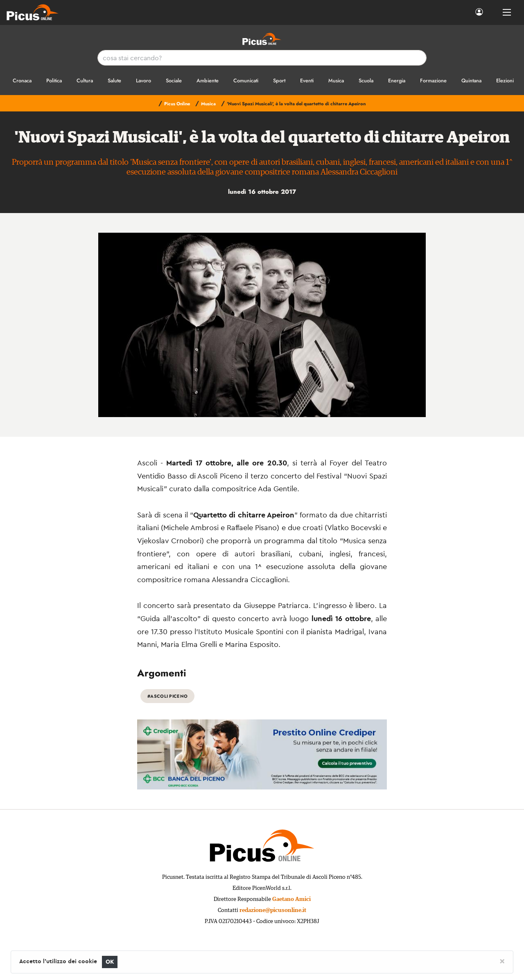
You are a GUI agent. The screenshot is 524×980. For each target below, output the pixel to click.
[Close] (502, 961)
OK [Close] (110, 962)
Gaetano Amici (291, 899)
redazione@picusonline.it (273, 910)
